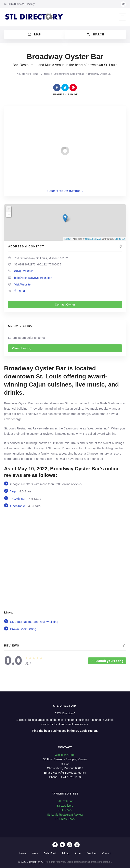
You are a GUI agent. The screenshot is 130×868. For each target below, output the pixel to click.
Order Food (50, 853)
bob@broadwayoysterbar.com (33, 278)
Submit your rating (107, 661)
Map (34, 34)
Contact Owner (65, 305)
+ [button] (9, 209)
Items (47, 74)
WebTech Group (65, 755)
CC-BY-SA (120, 239)
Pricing (66, 853)
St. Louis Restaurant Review (65, 815)
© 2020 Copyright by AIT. (32, 862)
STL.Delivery (65, 806)
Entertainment (61, 74)
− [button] (9, 214)
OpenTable (18, 506)
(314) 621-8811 (24, 271)
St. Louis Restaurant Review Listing (34, 622)
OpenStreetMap (93, 239)
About (78, 853)
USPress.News (65, 819)
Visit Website (22, 284)
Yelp (13, 491)
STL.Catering (65, 801)
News (35, 853)
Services (92, 853)
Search (96, 34)
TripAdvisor (18, 499)
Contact (106, 853)
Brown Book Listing (23, 629)
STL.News (65, 810)
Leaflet (68, 239)
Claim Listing (22, 348)
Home (35, 74)
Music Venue (77, 74)
